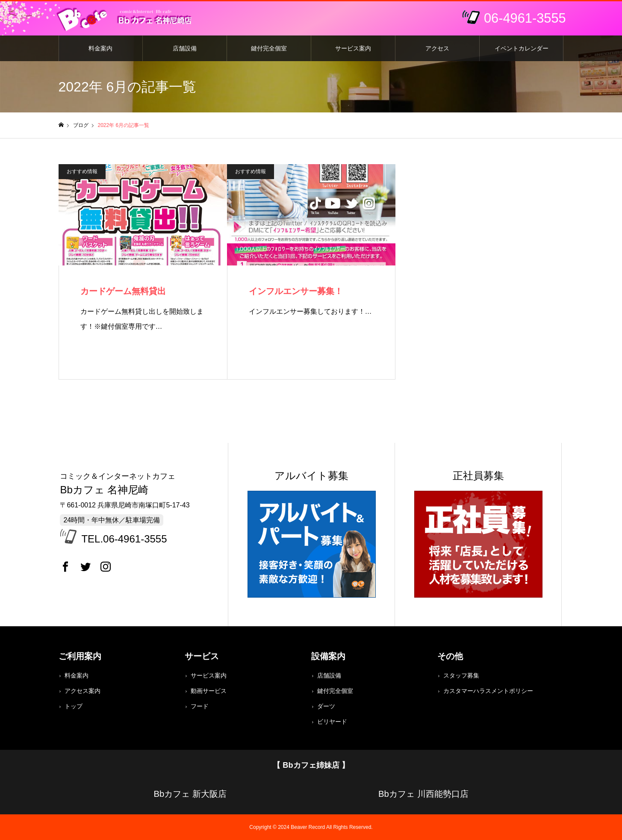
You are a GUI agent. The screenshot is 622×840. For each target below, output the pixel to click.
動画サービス (209, 691)
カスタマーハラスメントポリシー (488, 691)
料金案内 (100, 48)
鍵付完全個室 (269, 48)
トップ (74, 706)
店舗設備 (185, 48)
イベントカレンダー (522, 48)
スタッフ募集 (461, 675)
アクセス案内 (83, 691)
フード (200, 706)
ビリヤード (332, 722)
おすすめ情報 (82, 171)
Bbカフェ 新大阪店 (190, 794)
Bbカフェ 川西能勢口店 (423, 794)
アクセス (437, 48)
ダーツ (326, 706)
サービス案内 (353, 48)
